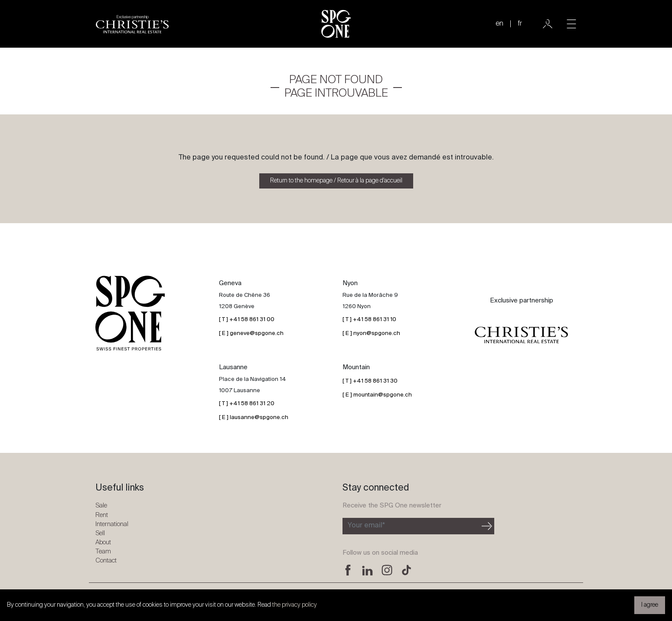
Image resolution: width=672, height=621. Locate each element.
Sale (101, 506)
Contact (106, 561)
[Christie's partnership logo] (132, 24)
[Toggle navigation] (571, 24)
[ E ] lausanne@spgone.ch (254, 418)
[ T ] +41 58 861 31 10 (369, 320)
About (103, 542)
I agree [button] (650, 605)
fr (520, 24)
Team (103, 551)
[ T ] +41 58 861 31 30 (370, 381)
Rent (102, 515)
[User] (548, 24)
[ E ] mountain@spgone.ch (377, 395)
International (112, 524)
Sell (100, 533)
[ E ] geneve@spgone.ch (251, 333)
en (499, 24)
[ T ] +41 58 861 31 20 (247, 404)
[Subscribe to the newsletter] (411, 526)
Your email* (366, 526)
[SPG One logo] (336, 24)
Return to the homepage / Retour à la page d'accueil (336, 181)
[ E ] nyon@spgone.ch (371, 333)
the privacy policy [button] (295, 605)
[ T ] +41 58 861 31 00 (247, 320)
